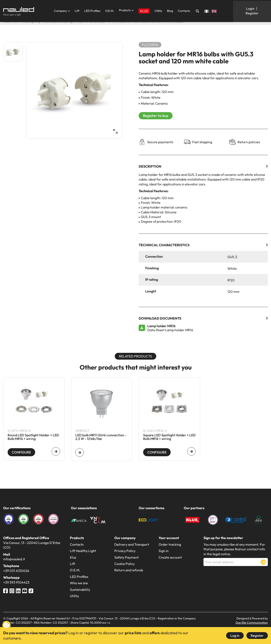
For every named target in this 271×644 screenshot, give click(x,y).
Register (257, 636)
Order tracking (170, 544)
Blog (170, 11)
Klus (73, 557)
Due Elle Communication (252, 623)
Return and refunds (129, 570)
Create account (170, 557)
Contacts (184, 11)
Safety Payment (127, 557)
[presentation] (236, 576)
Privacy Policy (125, 551)
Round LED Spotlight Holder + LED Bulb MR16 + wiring (33, 437)
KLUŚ (144, 11)
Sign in (164, 551)
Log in (235, 636)
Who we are (79, 583)
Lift (77, 11)
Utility (158, 11)
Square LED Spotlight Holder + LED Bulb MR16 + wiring (169, 437)
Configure (21, 452)
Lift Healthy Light (83, 551)
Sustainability (80, 590)
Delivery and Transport (132, 544)
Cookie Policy (124, 564)
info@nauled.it (14, 559)
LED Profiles (92, 11)
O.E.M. (110, 11)
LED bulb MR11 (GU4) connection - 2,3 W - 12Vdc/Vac (101, 437)
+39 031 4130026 (16, 571)
